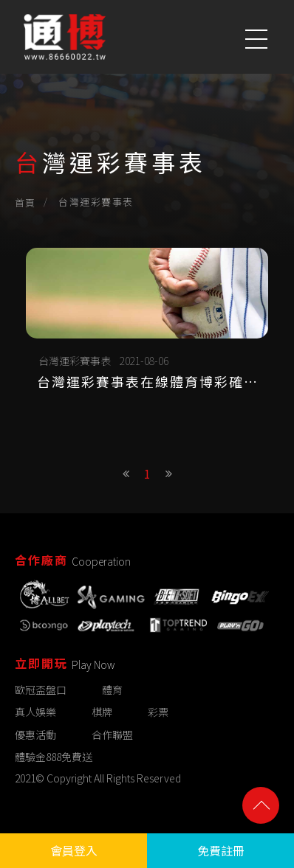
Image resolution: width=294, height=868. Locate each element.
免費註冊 (221, 850)
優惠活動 (35, 735)
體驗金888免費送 (54, 757)
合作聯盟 (112, 735)
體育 (112, 690)
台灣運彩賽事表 (75, 361)
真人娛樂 (35, 712)
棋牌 (102, 712)
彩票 (158, 712)
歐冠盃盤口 (41, 690)
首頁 (25, 202)
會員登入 (74, 850)
